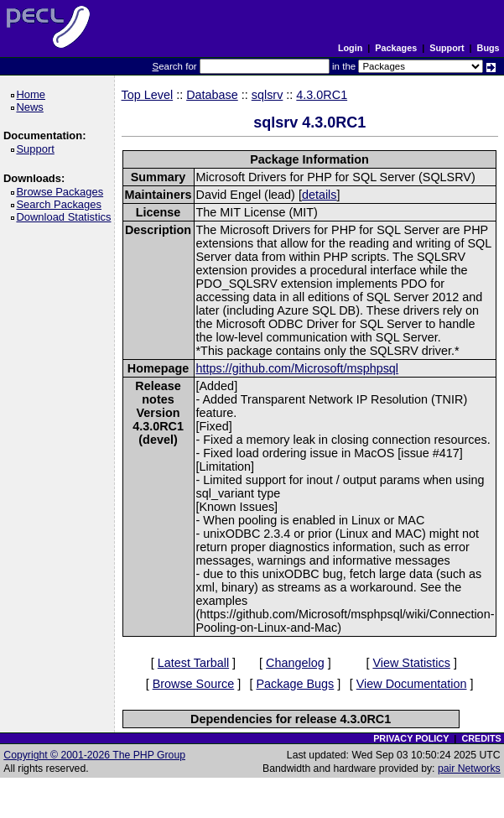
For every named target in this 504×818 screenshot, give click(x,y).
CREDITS (481, 738)
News (32, 107)
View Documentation (412, 684)
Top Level (148, 95)
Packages (396, 48)
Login (350, 48)
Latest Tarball (193, 663)
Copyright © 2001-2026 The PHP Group (94, 755)
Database (212, 95)
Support (447, 48)
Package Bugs (295, 684)
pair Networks (469, 769)
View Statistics (411, 663)
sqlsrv (268, 95)
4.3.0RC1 (322, 95)
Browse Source (194, 684)
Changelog (295, 663)
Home (33, 94)
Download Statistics (66, 217)
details (320, 195)
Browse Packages (62, 192)
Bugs (488, 48)
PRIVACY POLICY (411, 738)
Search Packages (61, 204)
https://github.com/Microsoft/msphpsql (298, 368)
